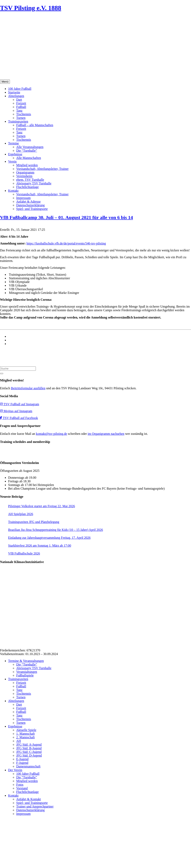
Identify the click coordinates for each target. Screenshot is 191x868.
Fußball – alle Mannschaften (35, 125)
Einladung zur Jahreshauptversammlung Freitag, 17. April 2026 (49, 538)
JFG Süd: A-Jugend (29, 745)
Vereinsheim (24, 176)
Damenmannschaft (28, 766)
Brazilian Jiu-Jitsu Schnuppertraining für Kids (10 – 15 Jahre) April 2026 (55, 530)
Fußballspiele (25, 675)
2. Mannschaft (26, 737)
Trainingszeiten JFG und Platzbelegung (34, 522)
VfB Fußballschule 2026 (24, 553)
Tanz (19, 111)
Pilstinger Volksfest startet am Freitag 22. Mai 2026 (42, 506)
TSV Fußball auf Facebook (19, 418)
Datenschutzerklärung (30, 205)
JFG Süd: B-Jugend (29, 748)
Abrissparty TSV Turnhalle (34, 183)
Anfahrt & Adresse (28, 202)
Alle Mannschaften (29, 158)
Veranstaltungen (27, 672)
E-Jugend (22, 759)
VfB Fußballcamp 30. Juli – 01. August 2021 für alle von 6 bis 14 (66, 217)
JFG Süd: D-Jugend (29, 755)
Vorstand (22, 788)
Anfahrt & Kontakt (29, 799)
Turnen (21, 118)
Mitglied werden (27, 165)
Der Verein (15, 770)
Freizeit (21, 103)
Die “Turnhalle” (27, 151)
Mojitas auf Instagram (16, 411)
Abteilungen (16, 96)
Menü (5, 82)
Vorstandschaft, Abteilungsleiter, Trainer (42, 169)
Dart (19, 100)
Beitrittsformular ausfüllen (28, 388)
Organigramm (25, 172)
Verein (12, 161)
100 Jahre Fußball (20, 89)
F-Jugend (22, 763)
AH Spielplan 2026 (21, 514)
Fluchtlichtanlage (27, 187)
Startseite (14, 92)
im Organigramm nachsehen (106, 434)
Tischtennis (24, 114)
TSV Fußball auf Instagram (20, 404)
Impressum (23, 198)
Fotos (20, 785)
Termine (13, 143)
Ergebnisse (15, 154)
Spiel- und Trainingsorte (32, 209)
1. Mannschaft (26, 734)
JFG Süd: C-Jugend (29, 752)
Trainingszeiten (18, 121)
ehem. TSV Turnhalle (30, 180)
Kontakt (13, 191)
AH (19, 741)
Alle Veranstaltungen (30, 147)
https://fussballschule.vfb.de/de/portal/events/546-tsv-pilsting (66, 243)
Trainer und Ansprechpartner (35, 806)
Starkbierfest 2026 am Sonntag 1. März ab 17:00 (40, 546)
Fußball (21, 107)
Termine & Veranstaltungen (26, 661)
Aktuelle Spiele (26, 730)
